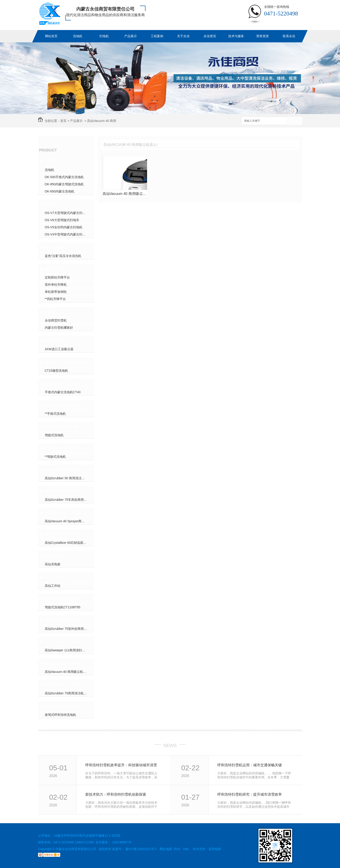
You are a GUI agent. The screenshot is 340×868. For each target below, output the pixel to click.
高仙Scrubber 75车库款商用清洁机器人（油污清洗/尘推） (69, 500)
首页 (63, 121)
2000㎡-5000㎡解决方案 (65, 384)
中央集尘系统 (57, 341)
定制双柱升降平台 (57, 277)
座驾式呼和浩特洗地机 (60, 715)
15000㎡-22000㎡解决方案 (65, 599)
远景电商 (215, 849)
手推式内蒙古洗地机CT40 (63, 392)
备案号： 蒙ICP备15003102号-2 (135, 849)
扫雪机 (51, 312)
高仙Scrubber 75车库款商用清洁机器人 (65, 491)
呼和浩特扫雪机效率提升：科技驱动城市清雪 (121, 765)
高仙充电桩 (55, 556)
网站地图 (166, 849)
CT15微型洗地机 (56, 371)
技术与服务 (236, 36)
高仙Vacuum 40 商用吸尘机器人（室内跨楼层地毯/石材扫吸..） (69, 672)
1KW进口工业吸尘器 (59, 349)
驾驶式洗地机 (54, 435)
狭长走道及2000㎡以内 (65, 362)
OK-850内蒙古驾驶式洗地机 (64, 184)
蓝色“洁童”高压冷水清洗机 (63, 256)
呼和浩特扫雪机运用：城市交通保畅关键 (250, 765)
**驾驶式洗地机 (55, 457)
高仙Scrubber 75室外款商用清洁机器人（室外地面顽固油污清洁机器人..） (69, 629)
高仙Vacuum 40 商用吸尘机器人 (65, 663)
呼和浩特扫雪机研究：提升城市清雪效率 (250, 794)
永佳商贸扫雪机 (56, 320)
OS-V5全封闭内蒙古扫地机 (64, 227)
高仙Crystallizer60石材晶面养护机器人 (65, 534)
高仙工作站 (55, 577)
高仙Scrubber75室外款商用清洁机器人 (65, 620)
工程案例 (157, 36)
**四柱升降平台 (55, 299)
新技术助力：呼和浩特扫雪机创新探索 (116, 794)
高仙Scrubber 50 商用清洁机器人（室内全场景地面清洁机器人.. (69, 478)
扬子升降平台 (57, 269)
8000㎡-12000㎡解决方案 (65, 427)
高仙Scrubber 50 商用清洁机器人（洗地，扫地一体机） (65, 470)
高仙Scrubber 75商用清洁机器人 (65, 685)
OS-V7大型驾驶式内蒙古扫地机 (67, 213)
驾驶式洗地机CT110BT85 (63, 607)
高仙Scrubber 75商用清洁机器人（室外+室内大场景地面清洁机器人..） (69, 693)
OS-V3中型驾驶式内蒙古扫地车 (67, 234)
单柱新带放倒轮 (56, 292)
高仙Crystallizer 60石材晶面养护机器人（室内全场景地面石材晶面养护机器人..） (69, 543)
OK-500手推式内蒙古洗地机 (64, 177)
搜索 (294, 121)
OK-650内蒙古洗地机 (60, 191)
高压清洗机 (55, 247)
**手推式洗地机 (55, 414)
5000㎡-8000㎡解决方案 (65, 405)
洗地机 (78, 36)
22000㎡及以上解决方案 (65, 706)
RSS (178, 849)
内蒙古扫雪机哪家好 (59, 328)
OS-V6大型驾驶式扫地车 (62, 220)
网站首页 (51, 36)
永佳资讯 (210, 36)
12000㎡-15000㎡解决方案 (65, 448)
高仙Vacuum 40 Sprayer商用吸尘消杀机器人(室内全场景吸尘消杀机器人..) (69, 521)
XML (186, 849)
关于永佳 (183, 36)
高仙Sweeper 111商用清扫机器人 (65, 642)
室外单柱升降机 (56, 285)
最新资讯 (170, 738)
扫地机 (104, 36)
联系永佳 (289, 36)
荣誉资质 (263, 36)
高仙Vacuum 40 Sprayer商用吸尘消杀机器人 (65, 513)
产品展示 (130, 36)
